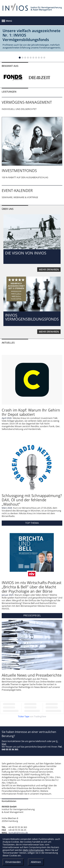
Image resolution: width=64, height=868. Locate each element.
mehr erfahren (49, 269)
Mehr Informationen (33, 850)
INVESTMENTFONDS (19, 170)
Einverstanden (13, 862)
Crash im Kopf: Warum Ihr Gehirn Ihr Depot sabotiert (31, 412)
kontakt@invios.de (18, 833)
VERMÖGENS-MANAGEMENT (27, 102)
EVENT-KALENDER (17, 190)
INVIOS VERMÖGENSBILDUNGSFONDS (32, 317)
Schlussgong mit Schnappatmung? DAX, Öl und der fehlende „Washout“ (32, 500)
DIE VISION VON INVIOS (26, 253)
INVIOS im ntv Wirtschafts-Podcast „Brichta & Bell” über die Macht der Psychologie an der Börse (32, 587)
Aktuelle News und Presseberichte (32, 675)
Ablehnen (36, 862)
